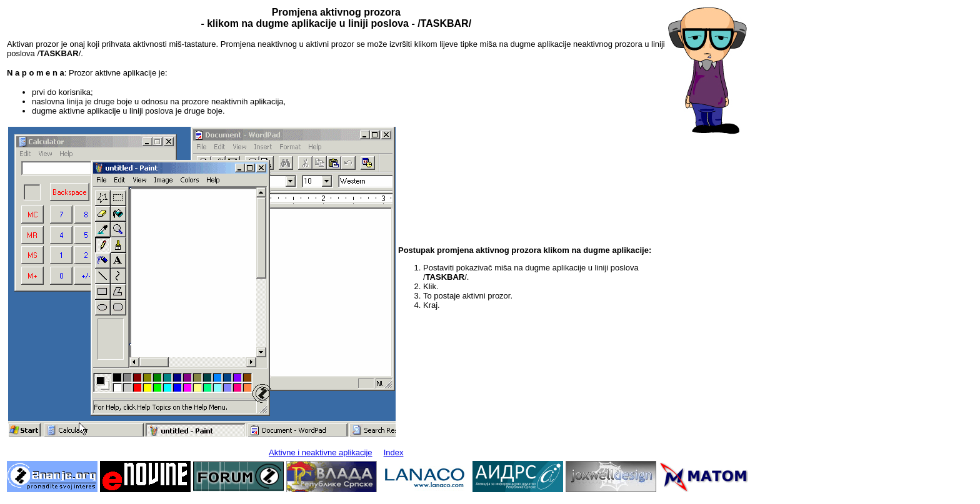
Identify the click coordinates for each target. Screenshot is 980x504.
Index (394, 452)
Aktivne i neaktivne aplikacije (320, 452)
